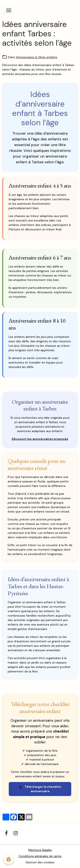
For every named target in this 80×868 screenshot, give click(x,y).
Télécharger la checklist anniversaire (40, 789)
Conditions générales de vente (40, 856)
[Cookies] (9, 859)
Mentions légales (40, 850)
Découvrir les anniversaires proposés (40, 439)
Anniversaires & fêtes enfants (37, 57)
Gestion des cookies (40, 862)
